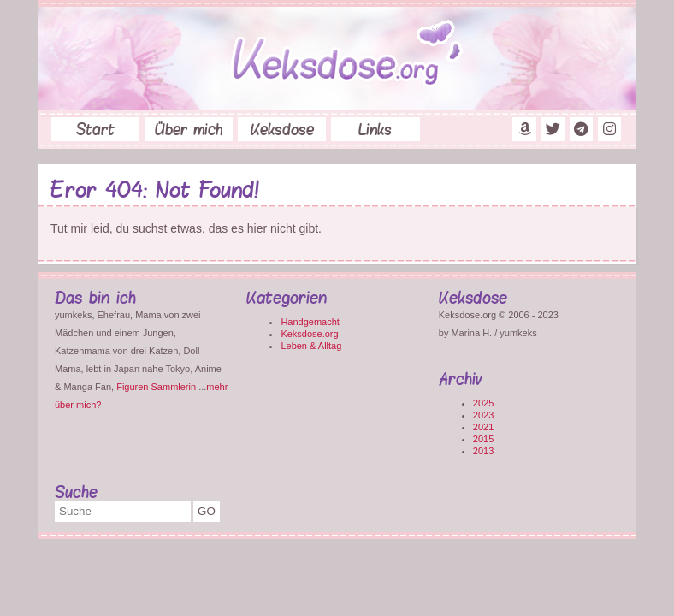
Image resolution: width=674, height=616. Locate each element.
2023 (483, 415)
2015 (483, 439)
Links (375, 129)
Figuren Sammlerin (156, 387)
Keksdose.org (309, 334)
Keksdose (282, 129)
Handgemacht (310, 322)
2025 (483, 403)
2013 (483, 451)
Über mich (189, 129)
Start (95, 129)
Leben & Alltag (311, 346)
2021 (483, 427)
